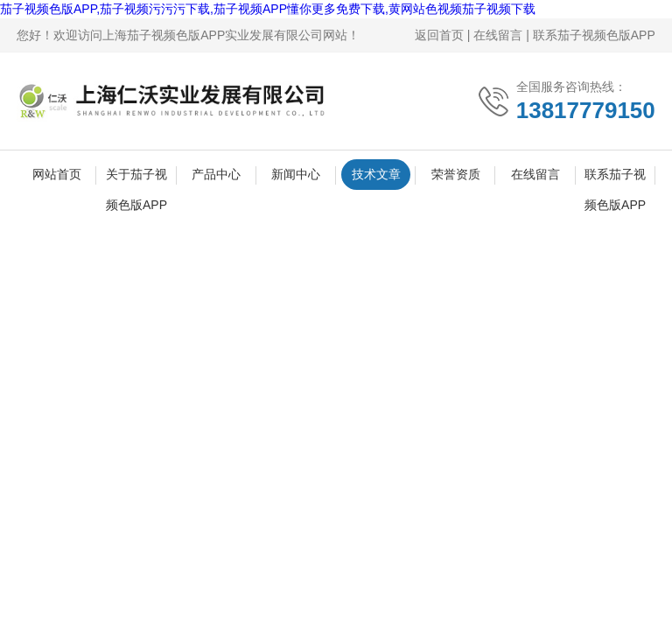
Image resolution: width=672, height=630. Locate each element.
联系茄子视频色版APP (594, 35)
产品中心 (216, 174)
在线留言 (498, 35)
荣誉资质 (456, 174)
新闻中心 (296, 174)
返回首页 (439, 35)
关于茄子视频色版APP (136, 178)
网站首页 (57, 174)
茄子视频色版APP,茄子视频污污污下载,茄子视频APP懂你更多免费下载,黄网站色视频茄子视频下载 (268, 9)
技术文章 (376, 174)
